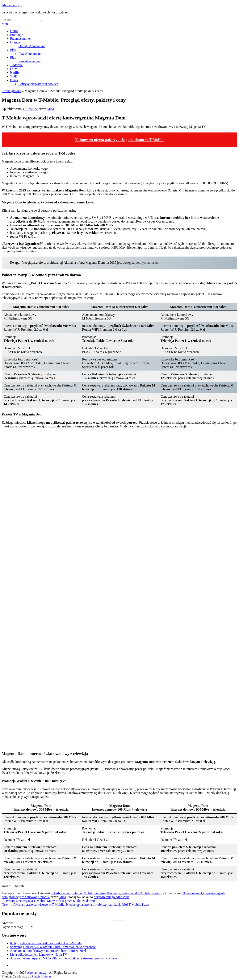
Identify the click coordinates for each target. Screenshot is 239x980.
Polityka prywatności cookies (38, 84)
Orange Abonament (32, 46)
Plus (13, 57)
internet (208, 893)
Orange (15, 42)
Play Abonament (30, 54)
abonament (195, 893)
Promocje (16, 35)
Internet (77, 893)
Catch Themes (42, 976)
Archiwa (7, 923)
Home (14, 31)
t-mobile (44, 897)
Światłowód (129, 893)
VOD (14, 76)
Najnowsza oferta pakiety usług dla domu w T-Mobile (120, 140)
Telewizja (158, 893)
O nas (14, 80)
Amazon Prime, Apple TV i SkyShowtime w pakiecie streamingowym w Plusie (63, 958)
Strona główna (11, 91)
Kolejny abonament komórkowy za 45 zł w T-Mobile (46, 943)
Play (13, 50)
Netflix (15, 73)
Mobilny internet (95, 893)
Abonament (64, 893)
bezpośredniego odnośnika (112, 897)
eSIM (14, 69)
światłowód (30, 897)
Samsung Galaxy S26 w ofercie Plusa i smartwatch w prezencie (53, 947)
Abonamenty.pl (12, 5)
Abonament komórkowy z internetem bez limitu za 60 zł (48, 951)
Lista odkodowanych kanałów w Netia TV (39, 954)
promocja (15, 897)
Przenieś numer (20, 39)
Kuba (50, 109)
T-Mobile (16, 65)
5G (53, 893)
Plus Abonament (30, 61)
